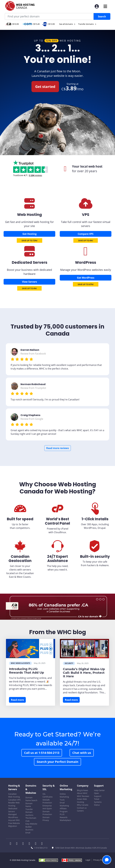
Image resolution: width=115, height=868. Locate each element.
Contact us (82, 808)
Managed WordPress (13, 816)
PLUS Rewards (64, 816)
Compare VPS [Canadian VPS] (86, 234)
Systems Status (98, 803)
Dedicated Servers (13, 810)
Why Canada (83, 805)
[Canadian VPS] (86, 207)
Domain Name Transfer (29, 806)
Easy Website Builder (31, 825)
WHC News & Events (20, 663)
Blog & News (83, 790)
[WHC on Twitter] (18, 844)
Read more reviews (58, 448)
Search (102, 17)
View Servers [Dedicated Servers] (29, 282)
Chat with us (82, 753)
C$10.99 (12, 24)
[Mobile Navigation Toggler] (105, 6)
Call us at (42, 753)
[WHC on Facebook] (11, 844)
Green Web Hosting (82, 800)
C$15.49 (31, 24)
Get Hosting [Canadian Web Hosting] (29, 234)
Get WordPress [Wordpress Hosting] (86, 278)
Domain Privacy (46, 819)
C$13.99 (48, 24)
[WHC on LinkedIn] (24, 844)
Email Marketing (64, 804)
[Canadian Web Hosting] (29, 207)
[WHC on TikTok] (43, 844)
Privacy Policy (99, 860)
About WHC (82, 793)
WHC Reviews (83, 796)
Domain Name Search (31, 799)
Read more (17, 700)
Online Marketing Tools (64, 797)
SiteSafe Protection (47, 801)
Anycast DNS (14, 820)
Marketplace (65, 820)
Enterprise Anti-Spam (47, 807)
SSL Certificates (48, 795)
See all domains (67, 24)
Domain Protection (47, 813)
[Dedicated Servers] (29, 255)
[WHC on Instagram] (30, 844)
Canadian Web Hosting (14, 795)
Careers (80, 811)
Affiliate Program (64, 810)
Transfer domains (87, 24)
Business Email (29, 831)
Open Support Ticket (98, 796)
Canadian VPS (14, 800)
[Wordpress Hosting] (86, 254)
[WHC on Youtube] (37, 844)
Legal (88, 860)
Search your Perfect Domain (57, 762)
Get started (45, 86)
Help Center (99, 790)
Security (69, 663)
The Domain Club (31, 819)
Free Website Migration (14, 825)
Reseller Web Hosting (14, 804)
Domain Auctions (29, 814)
